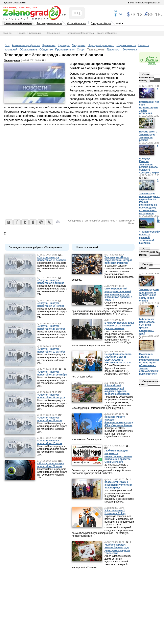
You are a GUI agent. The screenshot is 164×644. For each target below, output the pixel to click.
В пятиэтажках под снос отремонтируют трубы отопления (149, 101)
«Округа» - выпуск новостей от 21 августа (51, 396)
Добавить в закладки (15, 3)
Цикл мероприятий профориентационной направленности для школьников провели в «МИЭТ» (118, 294)
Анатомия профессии (26, 45)
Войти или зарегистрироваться (144, 3)
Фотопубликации (77, 23)
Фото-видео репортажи (49, 23)
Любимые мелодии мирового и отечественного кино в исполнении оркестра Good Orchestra (118, 456)
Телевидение (53, 33)
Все (7, 45)
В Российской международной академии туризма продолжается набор (117, 390)
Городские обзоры (101, 23)
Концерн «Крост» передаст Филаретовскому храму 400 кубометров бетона (119, 421)
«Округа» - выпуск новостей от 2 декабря (51, 282)
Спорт (81, 49)
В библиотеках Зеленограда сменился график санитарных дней (149, 320)
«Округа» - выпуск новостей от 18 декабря (51, 259)
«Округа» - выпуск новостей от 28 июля (50, 419)
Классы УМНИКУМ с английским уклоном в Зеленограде (118, 485)
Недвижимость (126, 45)
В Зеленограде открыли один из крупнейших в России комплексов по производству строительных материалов (149, 197)
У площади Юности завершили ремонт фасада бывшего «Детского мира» (149, 159)
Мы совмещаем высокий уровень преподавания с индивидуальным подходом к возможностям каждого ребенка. (119, 496)
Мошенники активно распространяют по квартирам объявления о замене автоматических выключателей (149, 364)
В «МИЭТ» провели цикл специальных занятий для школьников (119, 326)
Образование (28, 49)
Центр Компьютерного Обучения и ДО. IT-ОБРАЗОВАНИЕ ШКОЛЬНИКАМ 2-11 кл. (118, 358)
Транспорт (114, 49)
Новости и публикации (18, 23)
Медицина (79, 45)
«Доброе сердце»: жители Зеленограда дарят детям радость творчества (117, 549)
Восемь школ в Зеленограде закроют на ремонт (148, 136)
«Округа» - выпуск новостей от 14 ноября (51, 305)
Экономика (130, 49)
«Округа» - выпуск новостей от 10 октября (51, 350)
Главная (7, 33)
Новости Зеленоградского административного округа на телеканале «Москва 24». (52, 267)
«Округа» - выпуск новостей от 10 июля (50, 442)
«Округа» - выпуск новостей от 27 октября (51, 327)
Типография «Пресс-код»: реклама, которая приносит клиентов (118, 260)
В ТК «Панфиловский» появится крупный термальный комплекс (150, 231)
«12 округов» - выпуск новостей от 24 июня (51, 465)
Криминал (49, 45)
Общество (46, 49)
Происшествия (65, 49)
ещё (118, 23)
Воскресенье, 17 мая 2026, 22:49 (20, 7)
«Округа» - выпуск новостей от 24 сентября (52, 373)
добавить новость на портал (152, 60)
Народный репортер (101, 45)
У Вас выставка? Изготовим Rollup (115, 512)
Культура (64, 45)
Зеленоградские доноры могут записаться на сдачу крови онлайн (149, 295)
